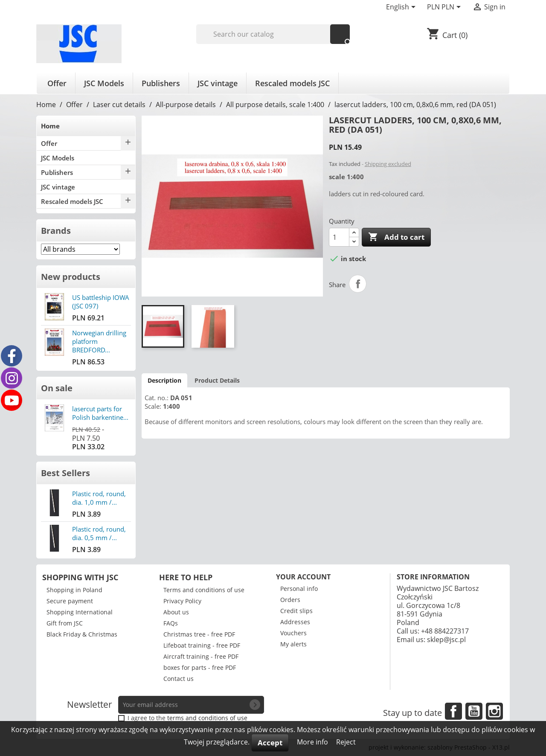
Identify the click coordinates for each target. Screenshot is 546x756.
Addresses (295, 622)
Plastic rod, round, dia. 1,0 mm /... (99, 498)
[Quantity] (339, 237)
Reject (346, 742)
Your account (303, 577)
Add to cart (396, 237)
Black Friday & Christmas (82, 634)
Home (50, 126)
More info (313, 742)
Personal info (299, 589)
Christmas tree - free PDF (199, 634)
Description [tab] (164, 380)
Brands (56, 231)
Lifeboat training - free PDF (202, 645)
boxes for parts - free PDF (200, 667)
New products (71, 277)
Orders (290, 600)
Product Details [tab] (217, 380)
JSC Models (104, 83)
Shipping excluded (388, 164)
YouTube (474, 711)
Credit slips (296, 611)
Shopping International (80, 612)
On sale (57, 388)
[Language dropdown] (402, 8)
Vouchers (293, 633)
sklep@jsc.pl (446, 640)
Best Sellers (65, 473)
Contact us (179, 679)
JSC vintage (218, 83)
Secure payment (70, 601)
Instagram (494, 711)
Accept (270, 743)
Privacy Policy (182, 601)
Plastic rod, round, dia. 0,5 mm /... (99, 533)
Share (358, 284)
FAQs (171, 623)
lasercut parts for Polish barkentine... (100, 413)
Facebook (453, 711)
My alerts (293, 644)
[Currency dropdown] (445, 8)
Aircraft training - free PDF (201, 656)
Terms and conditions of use (204, 590)
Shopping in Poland (74, 590)
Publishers (161, 83)
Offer (57, 83)
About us (176, 612)
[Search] (273, 34)
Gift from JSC (65, 623)
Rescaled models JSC (292, 83)
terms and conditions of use (207, 718)
